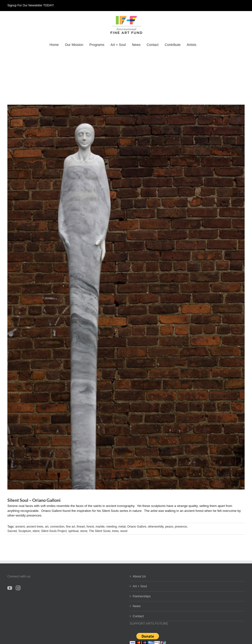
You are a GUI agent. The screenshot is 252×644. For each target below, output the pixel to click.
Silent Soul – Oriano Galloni (34, 500)
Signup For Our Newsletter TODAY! (31, 5)
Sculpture (25, 531)
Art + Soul (140, 586)
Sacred (12, 531)
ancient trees (35, 527)
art (47, 527)
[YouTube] (10, 588)
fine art (71, 527)
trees (115, 531)
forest (90, 527)
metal (122, 527)
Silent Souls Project (54, 531)
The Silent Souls (100, 531)
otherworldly (156, 527)
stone (84, 531)
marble (100, 527)
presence (181, 527)
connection (57, 527)
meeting (112, 527)
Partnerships (142, 596)
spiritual (73, 531)
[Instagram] (18, 588)
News (137, 606)
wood (124, 531)
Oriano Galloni (137, 527)
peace (169, 527)
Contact (138, 616)
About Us (139, 576)
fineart (81, 527)
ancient (20, 527)
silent (36, 531)
